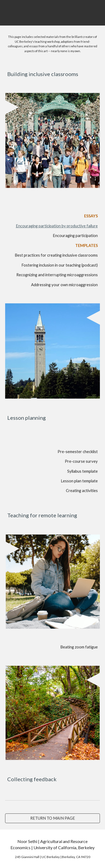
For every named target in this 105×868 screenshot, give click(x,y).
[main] (52, 44)
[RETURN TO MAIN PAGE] (52, 818)
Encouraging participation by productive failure (57, 226)
